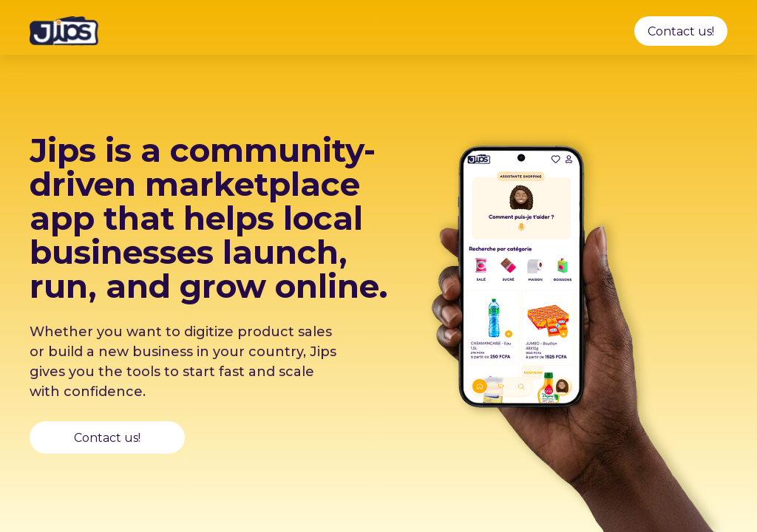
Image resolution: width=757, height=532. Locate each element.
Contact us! (681, 31)
